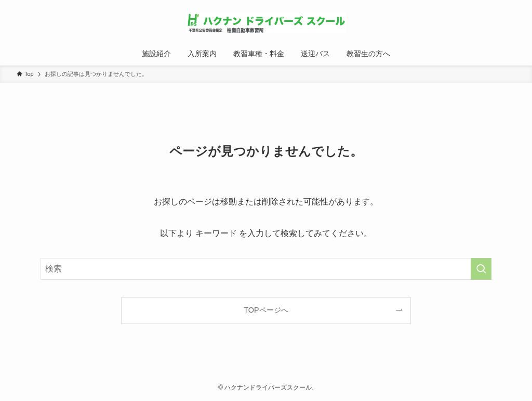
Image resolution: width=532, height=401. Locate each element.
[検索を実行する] (481, 269)
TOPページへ (266, 310)
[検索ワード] (266, 269)
